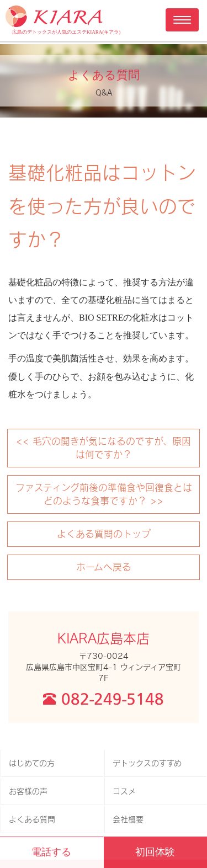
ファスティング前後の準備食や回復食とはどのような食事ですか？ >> (104, 494)
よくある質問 (32, 819)
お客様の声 (28, 791)
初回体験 (155, 852)
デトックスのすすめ (147, 763)
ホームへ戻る (104, 567)
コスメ (124, 791)
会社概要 (128, 819)
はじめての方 (32, 763)
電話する (51, 852)
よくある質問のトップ (104, 534)
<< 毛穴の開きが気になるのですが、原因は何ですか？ (104, 448)
